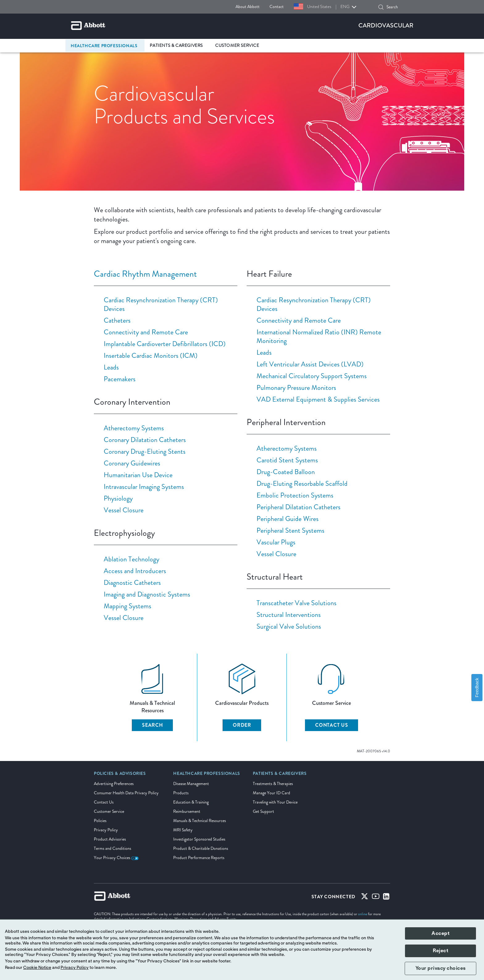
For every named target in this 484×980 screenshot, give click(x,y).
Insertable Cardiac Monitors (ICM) (151, 356)
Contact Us (104, 802)
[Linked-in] (386, 898)
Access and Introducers (135, 571)
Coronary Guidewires (132, 463)
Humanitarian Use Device (138, 475)
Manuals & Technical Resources (200, 821)
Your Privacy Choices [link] (116, 858)
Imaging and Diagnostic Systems (147, 594)
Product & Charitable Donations (201, 848)
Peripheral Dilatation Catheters (298, 507)
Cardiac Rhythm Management (145, 274)
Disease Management (191, 784)
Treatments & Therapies (273, 784)
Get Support (263, 811)
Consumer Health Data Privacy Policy (126, 793)
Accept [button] (440, 933)
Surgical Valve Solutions (289, 626)
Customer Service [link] (237, 45)
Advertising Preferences (114, 784)
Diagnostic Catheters (132, 583)
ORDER (242, 725)
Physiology (118, 498)
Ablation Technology (131, 559)
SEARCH (152, 725)
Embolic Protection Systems (295, 495)
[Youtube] (376, 898)
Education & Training (191, 802)
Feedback (477, 687)
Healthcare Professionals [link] (104, 46)
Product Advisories (110, 839)
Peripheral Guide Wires (288, 519)
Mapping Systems (127, 606)
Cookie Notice (37, 968)
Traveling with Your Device (275, 802)
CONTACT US (332, 725)
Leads (111, 367)
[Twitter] (365, 898)
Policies (100, 821)
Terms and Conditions (113, 848)
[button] (381, 7)
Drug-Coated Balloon (286, 472)
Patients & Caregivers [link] (176, 45)
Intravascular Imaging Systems (144, 487)
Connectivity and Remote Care (146, 332)
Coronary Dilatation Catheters (145, 440)
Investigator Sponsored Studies (199, 839)
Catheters (117, 320)
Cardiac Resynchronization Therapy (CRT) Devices (161, 304)
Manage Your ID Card (271, 793)
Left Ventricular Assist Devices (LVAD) (310, 364)
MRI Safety (183, 830)
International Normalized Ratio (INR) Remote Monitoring (319, 336)
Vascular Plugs (276, 542)
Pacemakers (120, 379)
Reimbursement (187, 811)
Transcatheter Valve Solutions (296, 603)
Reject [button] (440, 951)
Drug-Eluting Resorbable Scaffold (302, 484)
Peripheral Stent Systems (290, 530)
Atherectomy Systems (134, 428)
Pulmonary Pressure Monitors (296, 388)
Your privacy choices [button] (441, 968)
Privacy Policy (106, 830)
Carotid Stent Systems (287, 460)
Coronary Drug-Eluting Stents (145, 451)
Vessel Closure (124, 510)
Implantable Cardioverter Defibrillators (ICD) (165, 344)
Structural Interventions (289, 615)
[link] (120, 775)
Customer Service (109, 811)
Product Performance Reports (199, 858)
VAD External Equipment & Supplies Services (318, 399)
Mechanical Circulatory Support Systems (312, 376)
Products (181, 793)
